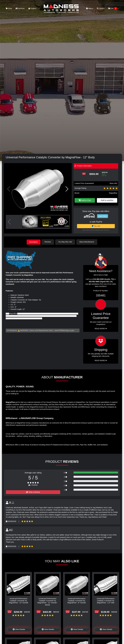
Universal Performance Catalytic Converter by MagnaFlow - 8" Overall (77, 600)
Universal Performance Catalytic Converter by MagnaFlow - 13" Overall (18, 600)
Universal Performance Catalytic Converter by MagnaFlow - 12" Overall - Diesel (48, 601)
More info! (113, 183)
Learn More (103, 216)
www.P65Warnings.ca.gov (64, 330)
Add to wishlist (107, 200)
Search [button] (101, 8)
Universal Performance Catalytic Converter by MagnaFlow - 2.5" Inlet (106, 600)
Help (90, 8)
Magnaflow (113, 193)
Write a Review (33, 492)
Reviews (48, 242)
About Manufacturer (87, 242)
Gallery (32, 8)
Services (20, 8)
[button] (67, 189)
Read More (101, 328)
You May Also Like (66, 242)
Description (34, 242)
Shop (9, 8)
